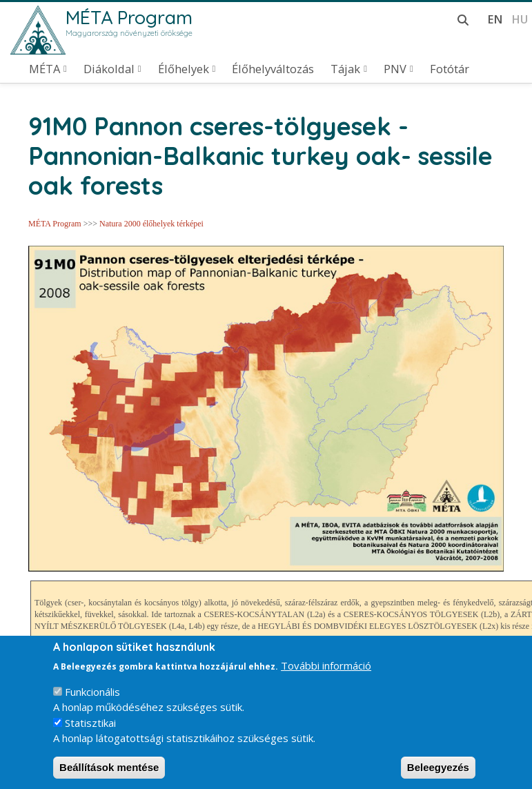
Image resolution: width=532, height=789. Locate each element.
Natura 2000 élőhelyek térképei (151, 224)
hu (520, 19)
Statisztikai (90, 728)
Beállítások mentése (109, 773)
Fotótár (450, 69)
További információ (326, 671)
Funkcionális (92, 697)
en (495, 19)
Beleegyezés (438, 773)
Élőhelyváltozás (273, 69)
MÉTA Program (129, 17)
